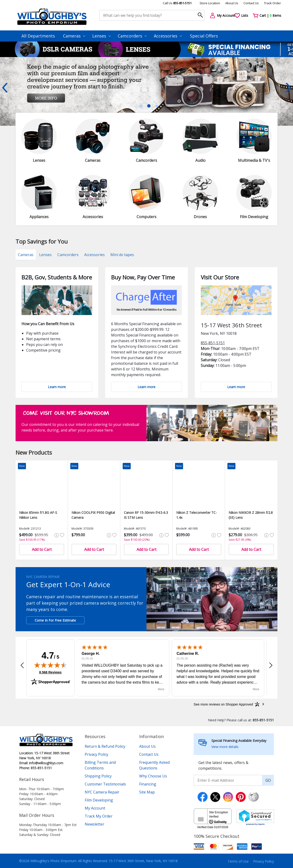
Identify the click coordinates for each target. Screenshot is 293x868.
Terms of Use (238, 861)
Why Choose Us (153, 776)
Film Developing (99, 800)
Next (288, 88)
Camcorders (132, 36)
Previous (5, 88)
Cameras (74, 36)
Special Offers (204, 36)
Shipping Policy (98, 776)
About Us (232, 3)
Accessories (168, 36)
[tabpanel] (146, 91)
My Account (95, 808)
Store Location (210, 3)
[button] (22, 665)
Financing (148, 784)
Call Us (177, 3)
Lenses (101, 36)
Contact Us (251, 3)
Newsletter (94, 824)
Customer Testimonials (105, 784)
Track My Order (99, 816)
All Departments (38, 36)
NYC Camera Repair (102, 792)
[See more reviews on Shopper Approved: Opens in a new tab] (223, 704)
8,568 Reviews (50, 672)
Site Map (147, 792)
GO (268, 780)
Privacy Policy (96, 754)
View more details (225, 747)
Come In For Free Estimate (55, 620)
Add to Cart (42, 549)
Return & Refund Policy (105, 746)
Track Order (272, 3)
